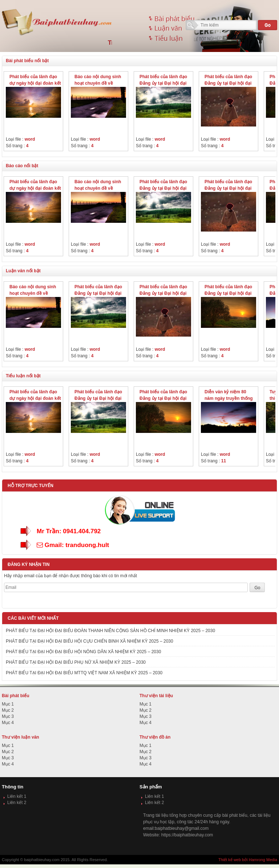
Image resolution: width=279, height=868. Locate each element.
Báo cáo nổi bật (22, 166)
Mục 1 (8, 704)
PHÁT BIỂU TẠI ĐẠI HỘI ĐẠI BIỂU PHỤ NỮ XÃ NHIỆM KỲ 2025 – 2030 (76, 662)
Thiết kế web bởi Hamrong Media (248, 860)
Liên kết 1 (17, 796)
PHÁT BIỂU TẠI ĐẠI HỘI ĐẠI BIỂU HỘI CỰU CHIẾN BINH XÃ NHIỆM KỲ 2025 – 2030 (90, 641)
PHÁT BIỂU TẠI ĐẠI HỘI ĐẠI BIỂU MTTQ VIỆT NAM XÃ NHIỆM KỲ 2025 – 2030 (84, 673)
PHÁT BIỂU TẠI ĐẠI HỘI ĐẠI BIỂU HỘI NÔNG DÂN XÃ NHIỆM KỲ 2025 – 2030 (83, 652)
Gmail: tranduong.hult (73, 545)
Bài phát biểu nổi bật (27, 61)
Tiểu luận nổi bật (23, 376)
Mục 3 (8, 716)
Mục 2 (8, 710)
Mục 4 (8, 723)
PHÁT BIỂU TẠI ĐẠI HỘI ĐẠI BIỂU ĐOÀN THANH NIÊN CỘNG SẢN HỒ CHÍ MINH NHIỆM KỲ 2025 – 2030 (110, 631)
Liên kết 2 (17, 803)
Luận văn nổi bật (23, 271)
